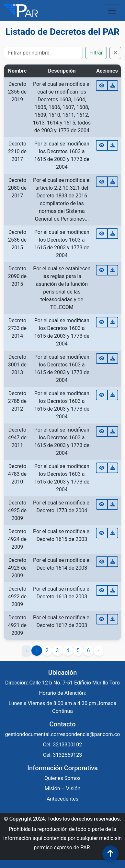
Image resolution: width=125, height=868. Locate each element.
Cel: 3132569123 (63, 755)
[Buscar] (43, 53)
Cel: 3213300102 (63, 745)
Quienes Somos (62, 778)
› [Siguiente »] (98, 650)
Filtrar (96, 53)
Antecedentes (62, 799)
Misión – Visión (63, 788)
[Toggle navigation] (112, 11)
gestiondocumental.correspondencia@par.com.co (63, 734)
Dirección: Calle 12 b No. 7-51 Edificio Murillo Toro (62, 683)
